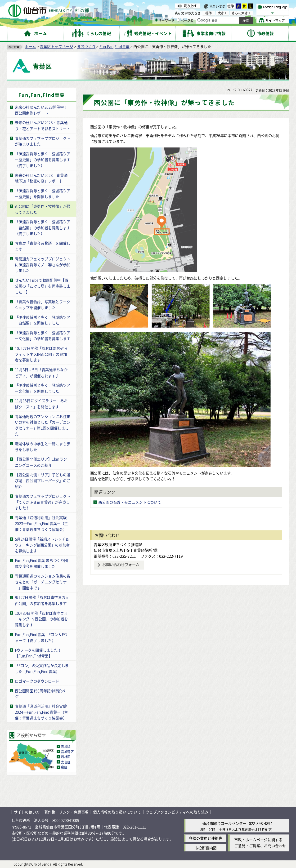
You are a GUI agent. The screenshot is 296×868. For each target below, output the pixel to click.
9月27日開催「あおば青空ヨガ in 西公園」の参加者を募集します (42, 600)
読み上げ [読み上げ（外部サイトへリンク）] (190, 6)
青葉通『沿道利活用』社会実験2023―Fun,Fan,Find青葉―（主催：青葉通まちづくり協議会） (42, 523)
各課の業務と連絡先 (206, 838)
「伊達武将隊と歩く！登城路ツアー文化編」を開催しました (43, 388)
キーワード (165, 20)
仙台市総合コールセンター (224, 823)
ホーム (30, 47)
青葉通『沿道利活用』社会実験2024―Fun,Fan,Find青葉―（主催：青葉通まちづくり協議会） (42, 712)
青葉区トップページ (56, 47)
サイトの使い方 (27, 812)
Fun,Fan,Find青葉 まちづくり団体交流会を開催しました (42, 563)
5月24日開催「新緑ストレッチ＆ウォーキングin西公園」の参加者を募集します (42, 545)
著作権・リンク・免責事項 (67, 812)
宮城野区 (67, 752)
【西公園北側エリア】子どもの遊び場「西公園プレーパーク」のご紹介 (43, 480)
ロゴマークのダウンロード (37, 681)
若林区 (66, 757)
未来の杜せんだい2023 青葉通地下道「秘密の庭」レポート (41, 178)
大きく (222, 13)
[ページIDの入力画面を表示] (178, 20)
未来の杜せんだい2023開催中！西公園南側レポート (41, 110)
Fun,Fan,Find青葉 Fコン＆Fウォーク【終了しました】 (41, 637)
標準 (231, 6)
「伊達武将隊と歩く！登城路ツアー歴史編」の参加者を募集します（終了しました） (43, 159)
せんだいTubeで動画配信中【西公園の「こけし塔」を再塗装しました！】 (43, 286)
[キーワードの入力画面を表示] (156, 20)
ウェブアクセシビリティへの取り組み (177, 812)
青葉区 (66, 746)
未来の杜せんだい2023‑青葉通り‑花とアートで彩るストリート (43, 125)
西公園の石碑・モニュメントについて (130, 502)
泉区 (64, 767)
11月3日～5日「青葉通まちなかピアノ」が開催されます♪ (41, 373)
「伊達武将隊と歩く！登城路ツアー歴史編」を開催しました (43, 194)
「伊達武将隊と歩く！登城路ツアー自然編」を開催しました (43, 320)
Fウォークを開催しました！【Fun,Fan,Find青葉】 (38, 653)
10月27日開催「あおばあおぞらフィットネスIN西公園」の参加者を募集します (41, 354)
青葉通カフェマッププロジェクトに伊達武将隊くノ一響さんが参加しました (43, 265)
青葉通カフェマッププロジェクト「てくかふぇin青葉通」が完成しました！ (43, 502)
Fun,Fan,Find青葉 (114, 47)
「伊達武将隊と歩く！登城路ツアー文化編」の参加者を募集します (43, 336)
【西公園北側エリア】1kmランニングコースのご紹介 (41, 462)
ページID (185, 20)
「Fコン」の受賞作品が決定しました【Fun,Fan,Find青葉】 (42, 668)
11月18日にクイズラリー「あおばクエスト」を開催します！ (41, 404)
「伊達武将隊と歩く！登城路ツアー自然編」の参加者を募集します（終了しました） (43, 228)
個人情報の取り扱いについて (117, 812)
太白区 (66, 762)
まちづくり (86, 47)
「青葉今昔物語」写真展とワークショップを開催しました (43, 304)
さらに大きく (241, 13)
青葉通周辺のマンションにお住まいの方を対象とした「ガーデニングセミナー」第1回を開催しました (43, 425)
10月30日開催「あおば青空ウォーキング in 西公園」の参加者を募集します (42, 619)
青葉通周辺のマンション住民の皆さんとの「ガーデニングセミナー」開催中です (43, 582)
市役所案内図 (206, 848)
